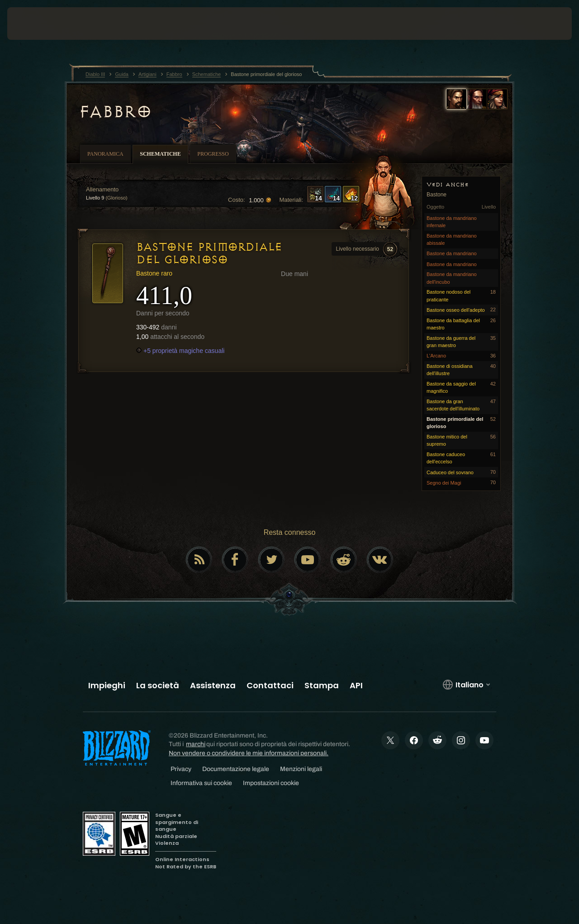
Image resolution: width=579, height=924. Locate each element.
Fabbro (115, 112)
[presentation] (35, 24)
